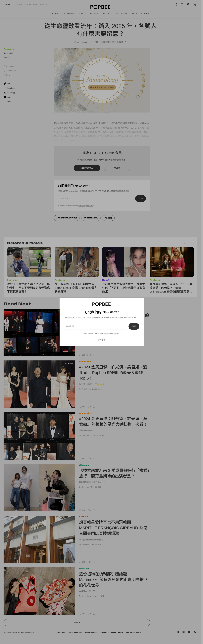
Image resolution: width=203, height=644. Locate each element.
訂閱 (134, 326)
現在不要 (102, 340)
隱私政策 (115, 334)
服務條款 (107, 334)
